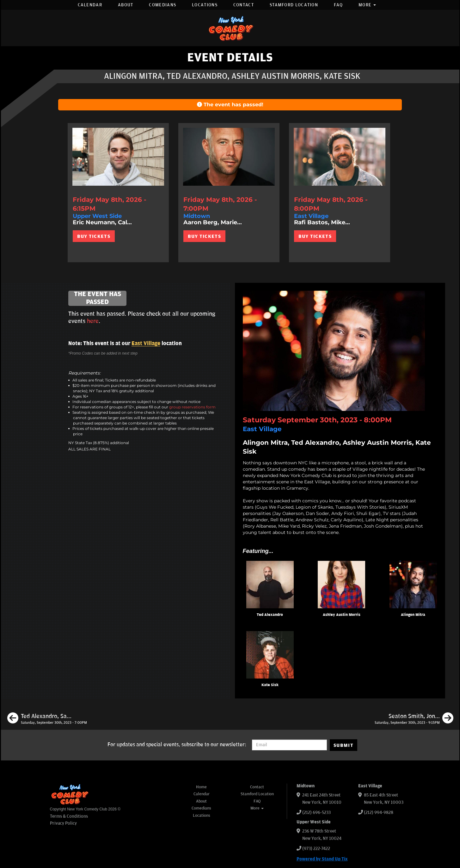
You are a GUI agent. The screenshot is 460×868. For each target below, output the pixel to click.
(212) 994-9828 (379, 812)
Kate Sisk (270, 685)
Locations (205, 5)
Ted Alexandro (270, 615)
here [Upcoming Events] (93, 321)
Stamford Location (294, 5)
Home (201, 787)
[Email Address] (289, 745)
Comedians (163, 5)
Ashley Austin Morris (342, 615)
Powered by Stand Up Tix (322, 859)
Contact (244, 5)
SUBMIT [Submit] (343, 745)
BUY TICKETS (94, 236)
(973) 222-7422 (316, 849)
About (126, 5)
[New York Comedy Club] (230, 28)
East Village (146, 344)
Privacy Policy (63, 823)
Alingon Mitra (413, 615)
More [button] (367, 5)
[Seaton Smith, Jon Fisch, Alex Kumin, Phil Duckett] (414, 719)
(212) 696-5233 (316, 812)
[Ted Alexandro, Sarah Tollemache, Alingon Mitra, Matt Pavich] (47, 719)
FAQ (338, 5)
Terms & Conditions (69, 816)
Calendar (90, 5)
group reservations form (192, 407)
